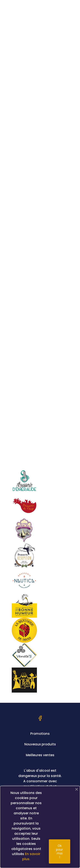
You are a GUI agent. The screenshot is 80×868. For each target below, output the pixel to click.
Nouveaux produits (40, 744)
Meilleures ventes (40, 755)
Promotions (40, 734)
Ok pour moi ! (60, 851)
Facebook (40, 718)
